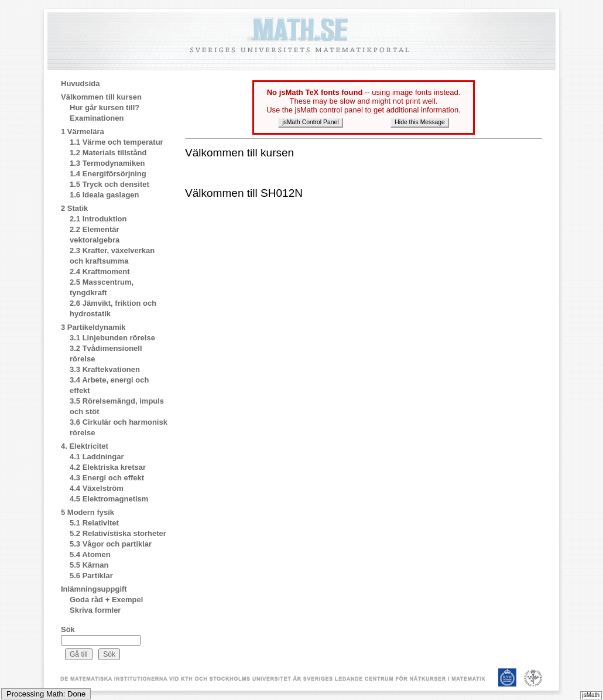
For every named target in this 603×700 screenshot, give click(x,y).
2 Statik (74, 208)
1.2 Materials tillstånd (108, 153)
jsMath (591, 695)
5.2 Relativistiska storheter (118, 533)
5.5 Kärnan (89, 565)
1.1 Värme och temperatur (117, 142)
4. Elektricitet (85, 446)
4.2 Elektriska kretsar (108, 467)
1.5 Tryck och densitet (109, 184)
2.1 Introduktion (98, 219)
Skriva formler (95, 610)
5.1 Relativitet (94, 523)
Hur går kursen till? (105, 107)
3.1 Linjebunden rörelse (112, 338)
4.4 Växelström (97, 488)
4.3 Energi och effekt (107, 478)
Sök (68, 629)
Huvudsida (80, 83)
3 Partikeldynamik (93, 327)
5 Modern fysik (88, 512)
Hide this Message (419, 122)
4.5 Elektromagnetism (109, 499)
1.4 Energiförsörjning (108, 174)
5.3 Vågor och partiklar (111, 544)
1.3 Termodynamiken (107, 163)
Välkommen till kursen (101, 97)
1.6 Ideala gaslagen (105, 195)
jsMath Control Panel (310, 122)
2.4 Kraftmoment (100, 272)
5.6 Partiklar (91, 576)
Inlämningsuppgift (94, 589)
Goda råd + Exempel (106, 600)
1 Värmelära (83, 132)
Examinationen (97, 118)
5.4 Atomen (90, 554)
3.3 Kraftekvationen (105, 369)
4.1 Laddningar (97, 457)
